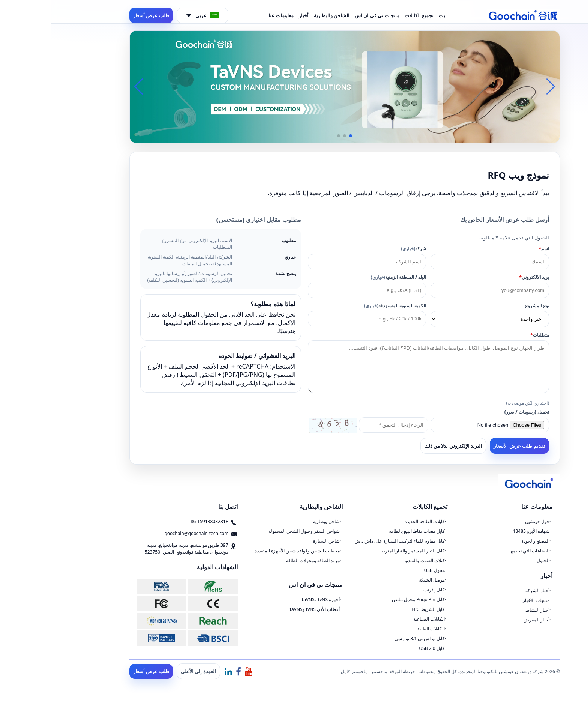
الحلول (492, 560)
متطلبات (489, 335)
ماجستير (328, 672)
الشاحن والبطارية (281, 15)
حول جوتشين (487, 521)
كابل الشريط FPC (377, 609)
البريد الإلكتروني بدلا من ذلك (403, 446)
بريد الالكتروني (483, 277)
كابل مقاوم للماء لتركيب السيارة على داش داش (349, 541)
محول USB (383, 570)
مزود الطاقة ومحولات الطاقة (262, 560)
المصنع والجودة (485, 541)
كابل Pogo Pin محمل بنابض (367, 599)
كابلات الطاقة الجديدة (374, 521)
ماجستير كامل (304, 672)
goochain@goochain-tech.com (146, 533)
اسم (493, 249)
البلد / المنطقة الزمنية (348, 277)
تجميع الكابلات (368, 15)
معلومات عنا (230, 15)
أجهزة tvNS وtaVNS (270, 599)
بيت (392, 15)
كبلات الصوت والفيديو (374, 560)
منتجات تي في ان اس (326, 15)
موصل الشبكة (381, 580)
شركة (363, 249)
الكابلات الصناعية (378, 619)
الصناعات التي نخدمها (479, 551)
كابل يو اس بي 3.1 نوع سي (369, 639)
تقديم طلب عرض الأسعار (469, 446)
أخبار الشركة (487, 590)
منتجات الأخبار (485, 600)
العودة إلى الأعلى (148, 671)
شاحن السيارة (276, 541)
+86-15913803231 (159, 521)
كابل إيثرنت (383, 590)
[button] (300, 136)
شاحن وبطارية (276, 521)
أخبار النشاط (487, 610)
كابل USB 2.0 (381, 648)
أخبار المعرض (486, 620)
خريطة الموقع (352, 672)
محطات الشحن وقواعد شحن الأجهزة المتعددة (247, 551)
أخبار (253, 15)
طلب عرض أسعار (100, 15)
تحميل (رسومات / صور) (476, 412)
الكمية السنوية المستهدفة (344, 306)
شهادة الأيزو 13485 (481, 531)
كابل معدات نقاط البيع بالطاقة (366, 531)
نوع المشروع (486, 306)
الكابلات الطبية (380, 629)
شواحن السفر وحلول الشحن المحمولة (253, 531)
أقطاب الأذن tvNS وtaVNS (264, 609)
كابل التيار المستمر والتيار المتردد (362, 551)
